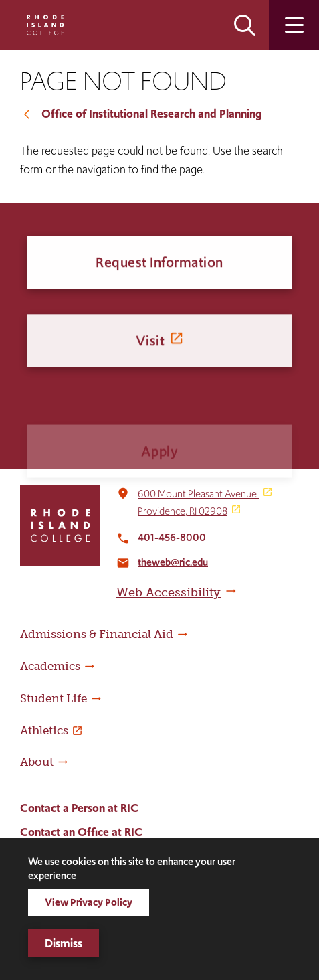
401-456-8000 (172, 537)
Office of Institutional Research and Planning (151, 114)
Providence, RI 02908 (183, 511)
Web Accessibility (169, 592)
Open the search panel (245, 25)
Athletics (44, 730)
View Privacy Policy (89, 902)
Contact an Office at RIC (81, 832)
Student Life (54, 698)
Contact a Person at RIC (79, 808)
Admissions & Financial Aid (97, 634)
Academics (50, 666)
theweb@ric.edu (173, 562)
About (37, 762)
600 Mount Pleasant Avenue (198, 494)
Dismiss (64, 943)
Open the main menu (294, 25)
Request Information (159, 265)
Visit (150, 351)
